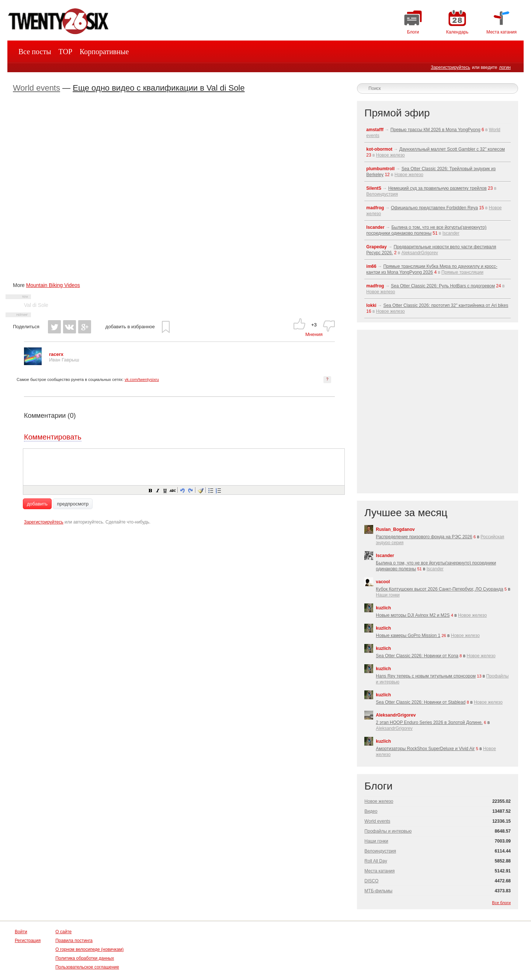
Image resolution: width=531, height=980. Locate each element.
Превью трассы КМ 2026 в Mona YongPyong (435, 130)
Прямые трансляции (462, 272)
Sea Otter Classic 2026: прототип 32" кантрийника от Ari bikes (446, 305)
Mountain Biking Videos (53, 285)
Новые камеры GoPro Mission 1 (408, 636)
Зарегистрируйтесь (450, 67)
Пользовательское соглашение (87, 967)
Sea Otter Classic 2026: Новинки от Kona (417, 656)
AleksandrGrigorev (419, 253)
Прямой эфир (397, 113)
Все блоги (501, 903)
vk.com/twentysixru (142, 379)
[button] (150, 490)
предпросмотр (73, 504)
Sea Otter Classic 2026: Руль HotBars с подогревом (443, 286)
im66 (371, 266)
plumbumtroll (380, 169)
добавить (37, 504)
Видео (371, 811)
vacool (383, 582)
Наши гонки (388, 595)
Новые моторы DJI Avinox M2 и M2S (413, 615)
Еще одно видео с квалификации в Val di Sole (159, 88)
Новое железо (391, 155)
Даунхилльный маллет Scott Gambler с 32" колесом (452, 149)
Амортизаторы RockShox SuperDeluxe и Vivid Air (425, 749)
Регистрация (28, 941)
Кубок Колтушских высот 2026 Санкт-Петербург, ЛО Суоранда (439, 589)
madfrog (375, 208)
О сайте (63, 932)
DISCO (371, 881)
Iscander (375, 227)
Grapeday (376, 247)
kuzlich (383, 608)
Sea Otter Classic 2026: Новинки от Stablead (421, 702)
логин (505, 67)
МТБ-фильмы (378, 891)
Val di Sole (36, 305)
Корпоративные (104, 52)
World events (37, 88)
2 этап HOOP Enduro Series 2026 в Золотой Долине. (429, 722)
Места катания (379, 871)
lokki (371, 305)
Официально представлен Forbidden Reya (434, 208)
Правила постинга (74, 941)
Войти (21, 932)
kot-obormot (379, 149)
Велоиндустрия (382, 194)
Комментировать (53, 437)
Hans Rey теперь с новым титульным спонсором (426, 676)
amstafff (375, 130)
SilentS (374, 188)
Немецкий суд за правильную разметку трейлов (438, 188)
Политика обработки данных (85, 958)
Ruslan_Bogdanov (395, 529)
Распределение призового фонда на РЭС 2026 (424, 537)
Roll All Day (376, 861)
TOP (65, 52)
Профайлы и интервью (388, 831)
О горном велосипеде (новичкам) (89, 949)
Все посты (35, 52)
